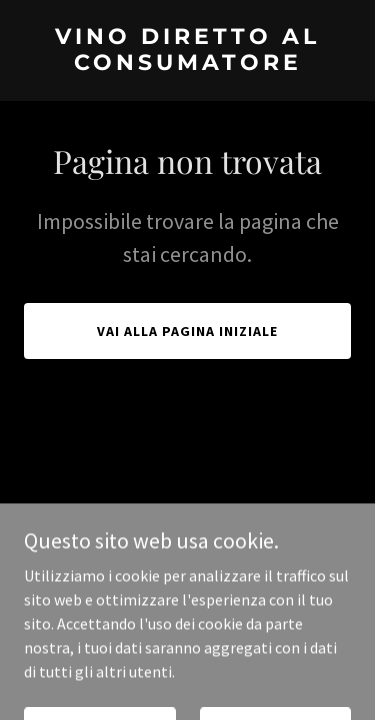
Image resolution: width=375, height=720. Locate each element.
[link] (187, 64)
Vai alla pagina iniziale (187, 331)
